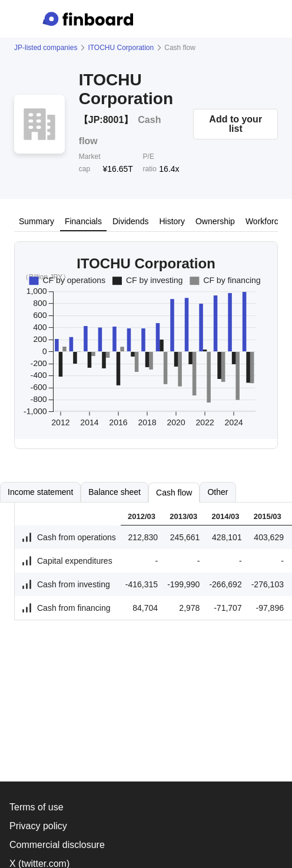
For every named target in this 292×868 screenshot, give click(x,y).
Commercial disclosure (57, 845)
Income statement (40, 492)
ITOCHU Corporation (121, 48)
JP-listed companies (46, 48)
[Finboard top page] (90, 19)
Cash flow (174, 493)
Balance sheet (115, 492)
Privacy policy (38, 826)
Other (218, 492)
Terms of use (36, 807)
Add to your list (235, 124)
